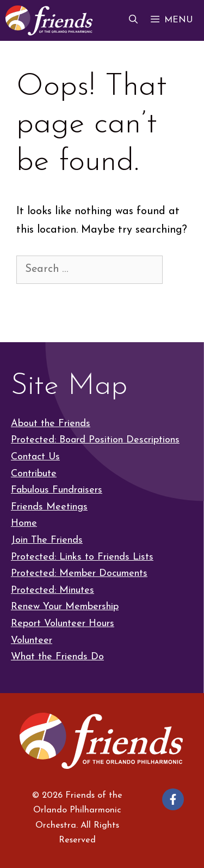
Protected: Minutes (52, 590)
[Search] (34, 300)
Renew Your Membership (65, 607)
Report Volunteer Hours (63, 624)
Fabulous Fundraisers (57, 490)
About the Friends (51, 424)
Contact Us (35, 457)
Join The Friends (47, 540)
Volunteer (32, 641)
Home (24, 523)
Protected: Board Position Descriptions (95, 440)
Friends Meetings (49, 507)
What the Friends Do (57, 657)
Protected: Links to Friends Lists (82, 557)
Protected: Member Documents (79, 573)
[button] (133, 20)
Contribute (34, 474)
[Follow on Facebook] (173, 799)
